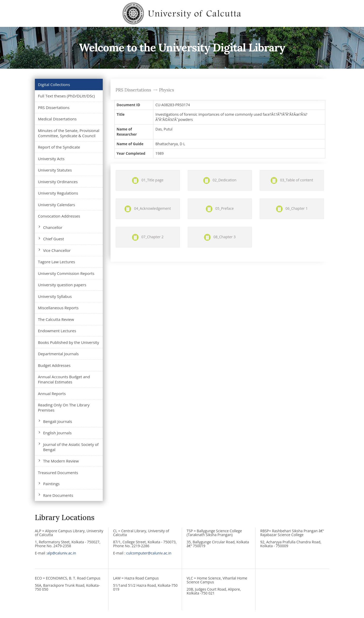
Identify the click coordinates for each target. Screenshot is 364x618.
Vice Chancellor (57, 250)
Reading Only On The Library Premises (64, 407)
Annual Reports (52, 393)
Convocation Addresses (59, 216)
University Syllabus (55, 296)
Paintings (51, 484)
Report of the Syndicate (59, 147)
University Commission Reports (66, 273)
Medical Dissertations (57, 119)
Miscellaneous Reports (58, 308)
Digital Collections (54, 84)
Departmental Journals (58, 354)
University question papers (62, 285)
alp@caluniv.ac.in (61, 553)
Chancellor (53, 227)
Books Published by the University (69, 342)
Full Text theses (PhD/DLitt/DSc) (66, 96)
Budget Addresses (54, 365)
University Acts (51, 159)
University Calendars (57, 205)
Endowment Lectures (57, 331)
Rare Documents (58, 495)
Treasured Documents (58, 473)
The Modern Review (61, 461)
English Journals (57, 433)
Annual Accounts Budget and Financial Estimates (64, 379)
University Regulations (58, 193)
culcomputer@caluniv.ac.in (149, 553)
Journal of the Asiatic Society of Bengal (71, 447)
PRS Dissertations (54, 107)
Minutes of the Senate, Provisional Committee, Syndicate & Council (69, 133)
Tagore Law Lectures (57, 262)
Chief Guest (54, 239)
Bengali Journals (58, 421)
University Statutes (55, 170)
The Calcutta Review (56, 319)
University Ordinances (58, 182)
